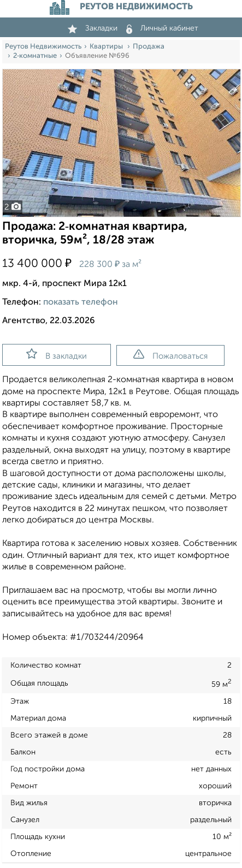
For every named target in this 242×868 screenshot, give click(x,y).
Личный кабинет (162, 28)
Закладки (93, 28)
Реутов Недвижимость (43, 47)
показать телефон (81, 302)
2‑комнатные (35, 56)
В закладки (57, 354)
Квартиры (107, 47)
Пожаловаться (170, 355)
